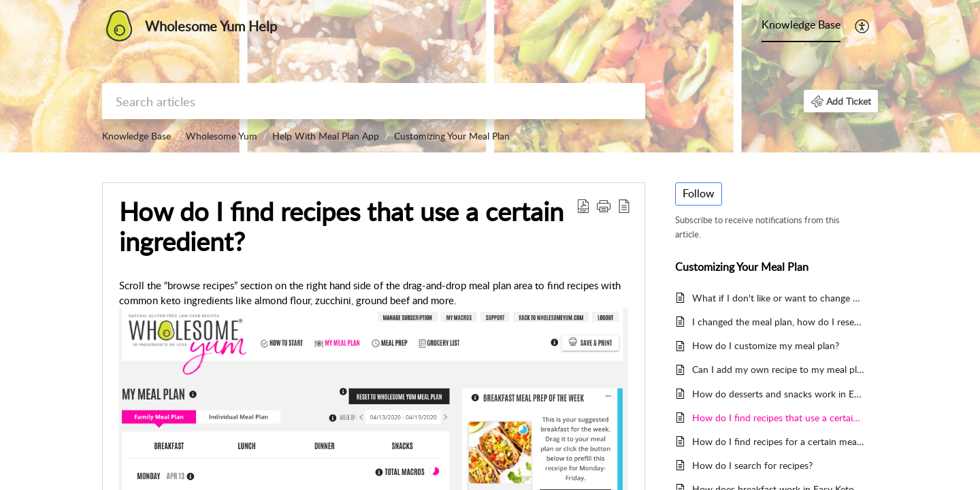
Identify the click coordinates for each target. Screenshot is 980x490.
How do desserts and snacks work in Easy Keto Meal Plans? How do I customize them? (778, 394)
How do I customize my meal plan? (766, 345)
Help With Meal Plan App (326, 136)
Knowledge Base (801, 24)
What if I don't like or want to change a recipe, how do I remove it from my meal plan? (778, 298)
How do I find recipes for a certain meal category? (778, 441)
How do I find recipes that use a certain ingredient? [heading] (341, 227)
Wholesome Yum (222, 136)
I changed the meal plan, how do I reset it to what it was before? (778, 322)
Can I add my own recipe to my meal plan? (778, 369)
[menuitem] (801, 26)
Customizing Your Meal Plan (452, 136)
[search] (374, 101)
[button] (863, 26)
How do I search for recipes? (752, 465)
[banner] (490, 76)
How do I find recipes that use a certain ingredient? (778, 418)
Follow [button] (699, 193)
